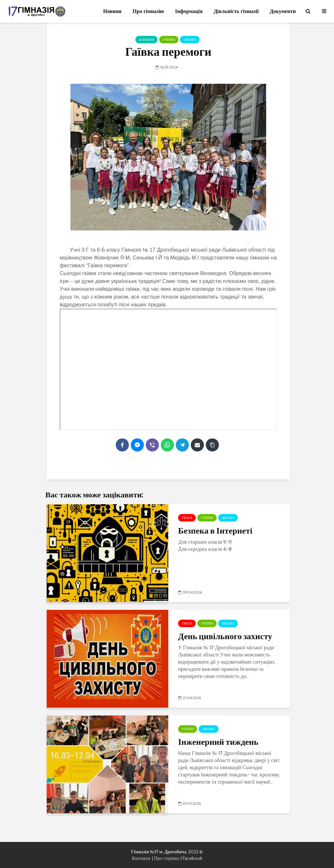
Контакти (142, 858)
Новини (112, 11)
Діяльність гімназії (236, 11)
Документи (283, 11)
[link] (194, 250)
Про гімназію (148, 11)
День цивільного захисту (225, 636)
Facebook (192, 858)
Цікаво (190, 40)
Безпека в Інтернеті (215, 530)
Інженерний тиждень (218, 742)
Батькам (147, 40)
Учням (169, 40)
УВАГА (187, 518)
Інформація (189, 11)
